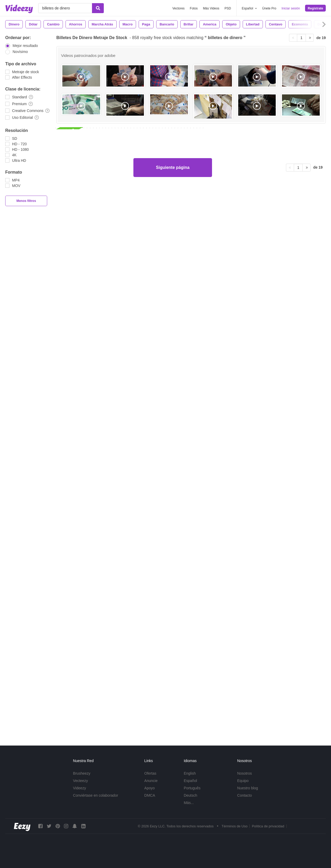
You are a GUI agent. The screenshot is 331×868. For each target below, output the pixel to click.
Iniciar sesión (291, 8)
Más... (189, 803)
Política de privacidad (268, 826)
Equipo (243, 781)
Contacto (245, 795)
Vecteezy (81, 781)
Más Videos (211, 8)
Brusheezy (82, 773)
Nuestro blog (248, 788)
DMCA (150, 795)
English (190, 773)
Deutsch (190, 795)
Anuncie (151, 781)
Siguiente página (173, 715)
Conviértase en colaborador (96, 795)
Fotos (194, 8)
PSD (228, 8)
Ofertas (150, 773)
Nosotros (245, 773)
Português (192, 788)
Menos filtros (26, 201)
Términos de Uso (234, 826)
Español (190, 781)
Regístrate (315, 8)
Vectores (179, 8)
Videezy (80, 788)
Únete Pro (269, 8)
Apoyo (150, 788)
